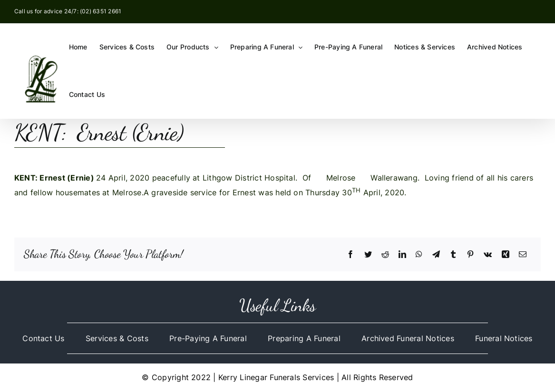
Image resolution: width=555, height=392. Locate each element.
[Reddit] (385, 255)
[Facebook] (351, 255)
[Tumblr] (453, 255)
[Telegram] (436, 255)
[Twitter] (368, 255)
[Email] (523, 255)
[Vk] (488, 255)
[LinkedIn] (402, 255)
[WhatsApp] (419, 255)
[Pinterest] (470, 255)
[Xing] (506, 255)
